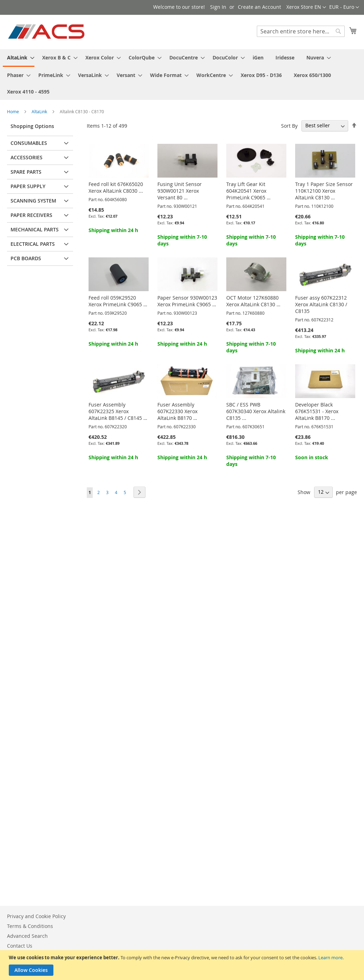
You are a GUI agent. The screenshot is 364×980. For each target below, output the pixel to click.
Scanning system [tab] (33, 201)
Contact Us (20, 946)
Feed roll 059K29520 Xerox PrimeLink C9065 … (118, 301)
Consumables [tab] (29, 143)
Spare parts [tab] (26, 172)
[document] (183, 965)
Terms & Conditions (30, 926)
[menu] (182, 75)
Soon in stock (312, 457)
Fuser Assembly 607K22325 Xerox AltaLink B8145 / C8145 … (118, 411)
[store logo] (47, 32)
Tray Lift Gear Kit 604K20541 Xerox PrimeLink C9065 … (248, 191)
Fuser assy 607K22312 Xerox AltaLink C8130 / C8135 (321, 304)
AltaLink (40, 111)
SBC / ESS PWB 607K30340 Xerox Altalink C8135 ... (256, 411)
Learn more (330, 957)
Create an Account (259, 7)
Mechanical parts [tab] (35, 229)
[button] (344, 7)
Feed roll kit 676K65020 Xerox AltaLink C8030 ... (116, 187)
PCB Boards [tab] (26, 258)
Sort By (289, 125)
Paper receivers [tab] (31, 215)
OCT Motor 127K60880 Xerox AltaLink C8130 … (253, 301)
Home (14, 111)
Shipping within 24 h (113, 230)
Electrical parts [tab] (33, 244)
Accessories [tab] (27, 157)
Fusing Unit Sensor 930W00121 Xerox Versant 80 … (180, 191)
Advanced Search (27, 936)
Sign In (218, 7)
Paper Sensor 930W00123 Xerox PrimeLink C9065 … (187, 301)
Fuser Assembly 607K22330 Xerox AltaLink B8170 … (177, 411)
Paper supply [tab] (28, 186)
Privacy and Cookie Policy (36, 916)
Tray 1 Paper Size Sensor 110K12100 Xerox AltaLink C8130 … (324, 191)
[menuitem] (19, 58)
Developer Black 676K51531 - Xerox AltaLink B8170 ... (317, 411)
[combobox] (301, 31)
